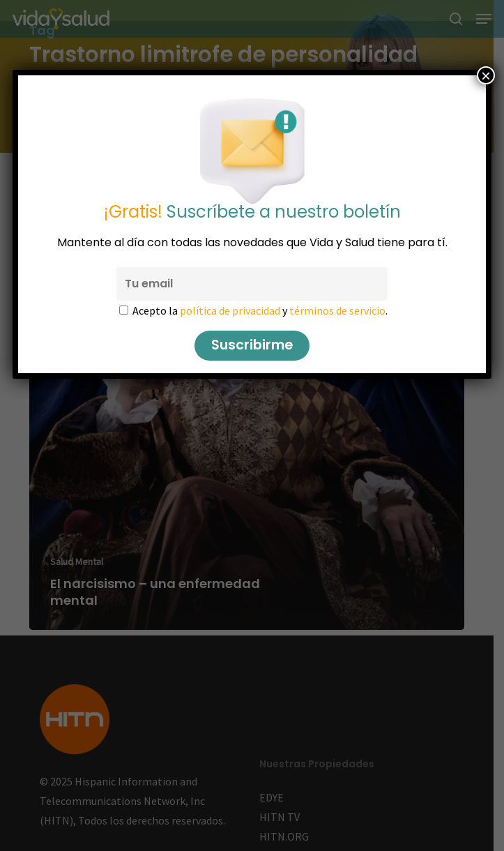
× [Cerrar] (486, 75)
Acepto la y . (260, 310)
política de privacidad (230, 310)
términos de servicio (337, 310)
